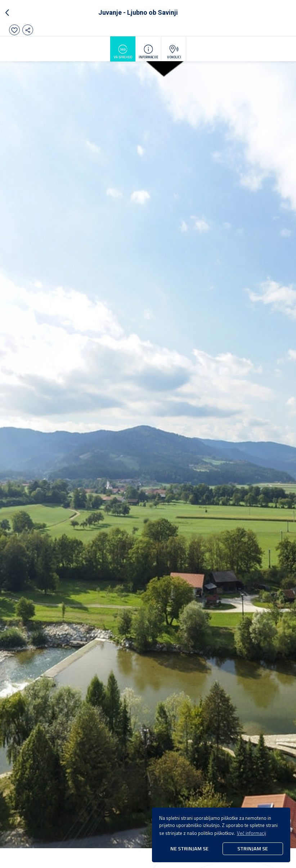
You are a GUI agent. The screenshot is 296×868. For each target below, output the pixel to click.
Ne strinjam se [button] (189, 849)
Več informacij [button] (252, 833)
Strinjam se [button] (253, 849)
